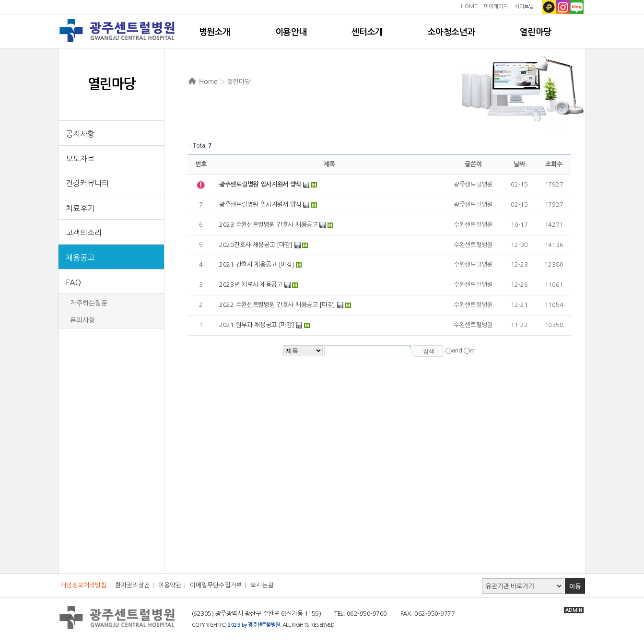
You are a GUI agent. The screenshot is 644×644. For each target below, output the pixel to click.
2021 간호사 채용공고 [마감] (257, 264)
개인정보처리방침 (83, 585)
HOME (469, 6)
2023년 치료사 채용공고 (251, 285)
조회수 (554, 164)
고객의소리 (84, 233)
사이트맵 (524, 6)
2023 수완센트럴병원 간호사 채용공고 (269, 225)
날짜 (519, 164)
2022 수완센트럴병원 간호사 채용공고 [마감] (277, 305)
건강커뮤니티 (87, 183)
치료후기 (80, 208)
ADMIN (574, 610)
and (457, 351)
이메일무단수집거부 (216, 585)
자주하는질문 (89, 303)
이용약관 (170, 585)
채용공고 (80, 258)
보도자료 (80, 159)
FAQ (73, 282)
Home (208, 82)
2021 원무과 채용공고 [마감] (257, 325)
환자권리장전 (132, 585)
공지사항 (80, 134)
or (473, 351)
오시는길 (262, 585)
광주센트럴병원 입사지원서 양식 (260, 205)
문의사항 (82, 320)
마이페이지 (496, 6)
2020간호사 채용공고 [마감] (256, 245)
